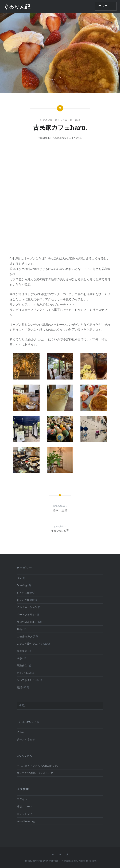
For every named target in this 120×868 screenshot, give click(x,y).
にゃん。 (22, 732)
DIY (19, 578)
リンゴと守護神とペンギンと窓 (35, 773)
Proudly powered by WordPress (41, 861)
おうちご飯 (23, 593)
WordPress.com (87, 861)
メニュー (107, 6)
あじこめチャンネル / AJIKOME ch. (37, 766)
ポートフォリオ (26, 614)
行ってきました (64, 120)
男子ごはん (23, 673)
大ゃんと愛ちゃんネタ (30, 644)
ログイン (22, 799)
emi (49, 138)
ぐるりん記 (17, 7)
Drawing (22, 585)
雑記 (77, 120)
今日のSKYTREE (26, 622)
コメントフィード (27, 814)
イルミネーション (27, 607)
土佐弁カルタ (25, 636)
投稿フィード (25, 806)
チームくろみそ (26, 739)
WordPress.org (26, 821)
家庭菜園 (22, 651)
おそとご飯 (46, 120)
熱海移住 (22, 666)
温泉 (19, 658)
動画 (19, 629)
